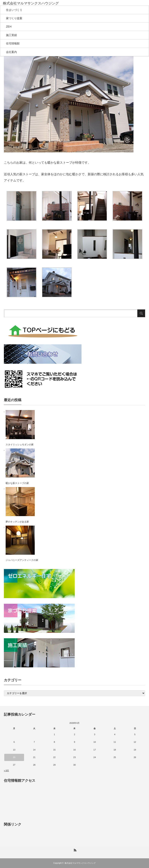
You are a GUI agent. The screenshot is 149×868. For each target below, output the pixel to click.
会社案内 (11, 52)
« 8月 (6, 770)
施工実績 (11, 35)
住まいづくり (14, 10)
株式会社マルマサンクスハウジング (80, 863)
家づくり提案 (14, 18)
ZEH (9, 27)
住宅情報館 (13, 43)
